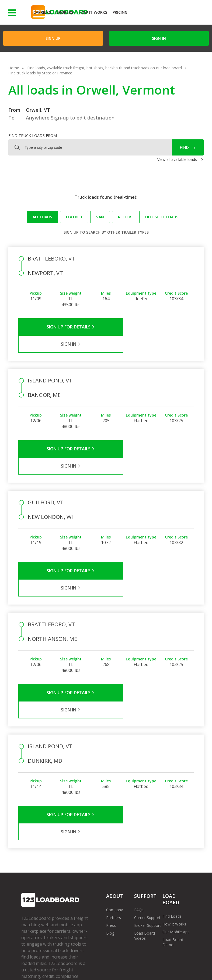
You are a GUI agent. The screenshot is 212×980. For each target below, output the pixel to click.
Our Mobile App (176, 846)
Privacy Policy (72, 964)
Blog (110, 847)
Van (100, 217)
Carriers (42, 12)
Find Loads (172, 830)
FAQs (139, 824)
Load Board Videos (145, 850)
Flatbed (74, 217)
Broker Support (147, 839)
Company (114, 824)
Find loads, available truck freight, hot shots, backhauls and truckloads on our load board (105, 68)
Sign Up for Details (62, 327)
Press (111, 839)
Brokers (65, 12)
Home (14, 68)
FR (81, 969)
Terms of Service (36, 964)
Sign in (159, 38)
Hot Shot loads (162, 217)
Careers (154, 964)
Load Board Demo (173, 856)
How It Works (93, 12)
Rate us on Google (109, 969)
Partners (114, 832)
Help (134, 964)
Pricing (120, 12)
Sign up (71, 232)
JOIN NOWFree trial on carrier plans (170, 13)
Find (184, 147)
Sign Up (53, 38)
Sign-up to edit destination (83, 118)
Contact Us (35, 969)
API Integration (107, 964)
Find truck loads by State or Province (40, 73)
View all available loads (177, 159)
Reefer (125, 217)
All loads (42, 217)
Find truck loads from (33, 135)
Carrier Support (147, 832)
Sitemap (62, 969)
